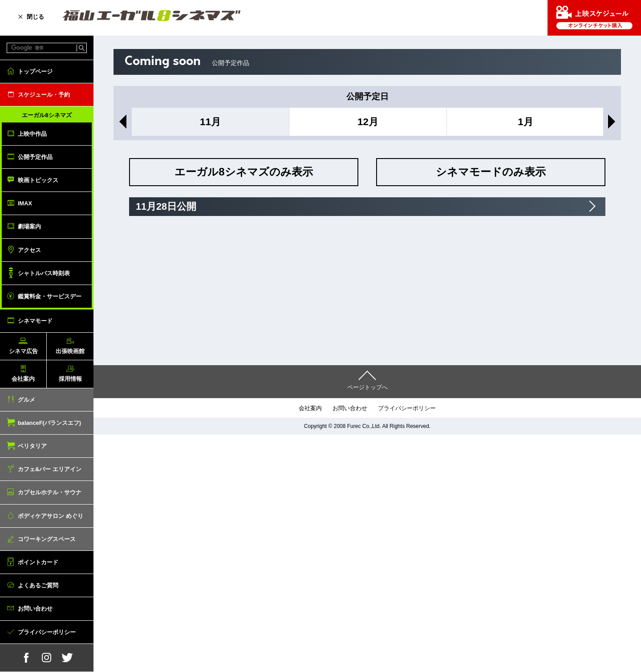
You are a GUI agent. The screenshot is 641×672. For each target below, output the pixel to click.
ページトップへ (367, 387)
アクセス (29, 250)
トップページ (35, 71)
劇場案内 (29, 226)
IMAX (25, 203)
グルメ (26, 400)
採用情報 (70, 379)
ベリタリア (32, 446)
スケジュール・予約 (44, 95)
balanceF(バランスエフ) (49, 423)
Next (613, 122)
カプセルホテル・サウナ (50, 492)
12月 (368, 122)
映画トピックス (38, 180)
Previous (121, 122)
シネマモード (35, 321)
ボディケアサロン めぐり (51, 516)
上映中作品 (32, 134)
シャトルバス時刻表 (44, 273)
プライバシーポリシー (47, 632)
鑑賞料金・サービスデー (50, 296)
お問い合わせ (35, 609)
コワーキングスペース (47, 539)
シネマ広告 (23, 351)
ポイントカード (38, 562)
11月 (210, 122)
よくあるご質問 (38, 585)
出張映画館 (70, 351)
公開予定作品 (35, 157)
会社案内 (23, 379)
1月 (525, 122)
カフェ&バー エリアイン (50, 469)
